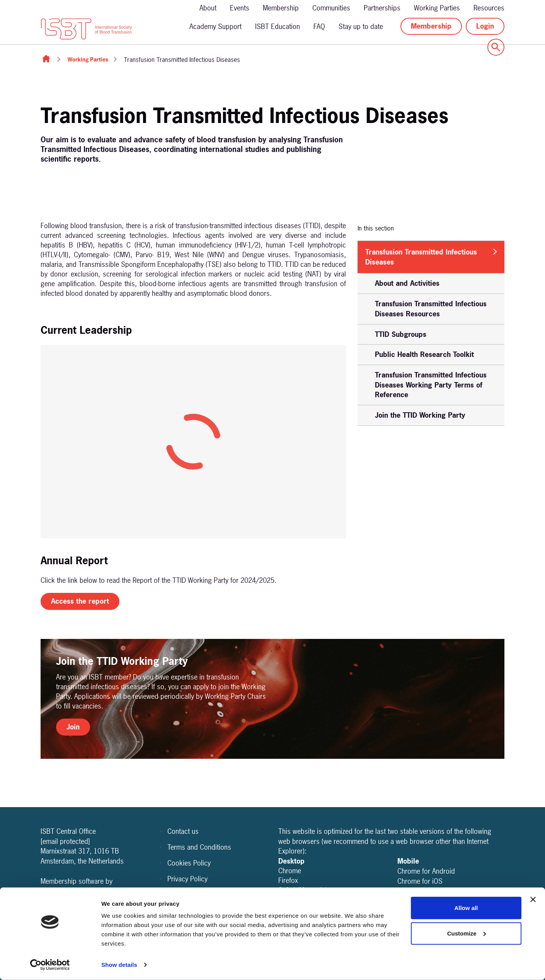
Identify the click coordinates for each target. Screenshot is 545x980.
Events (240, 8)
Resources (489, 8)
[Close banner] (533, 900)
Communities (331, 8)
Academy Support (215, 26)
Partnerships (382, 8)
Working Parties (437, 8)
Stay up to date (361, 26)
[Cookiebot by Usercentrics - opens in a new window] (50, 965)
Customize (467, 933)
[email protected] (65, 841)
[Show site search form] (496, 47)
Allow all (466, 908)
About (208, 8)
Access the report (80, 601)
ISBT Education (278, 26)
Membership (281, 8)
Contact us (183, 831)
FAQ (319, 26)
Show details (119, 965)
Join (73, 727)
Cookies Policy (189, 863)
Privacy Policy (187, 879)
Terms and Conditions (199, 847)
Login (485, 26)
